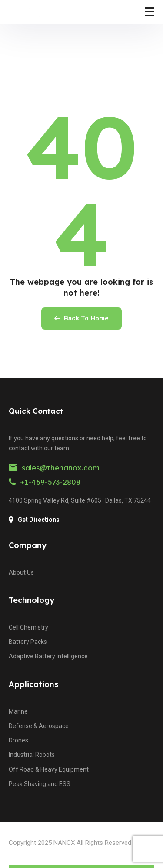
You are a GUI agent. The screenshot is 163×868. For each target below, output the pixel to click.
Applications (33, 684)
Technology (32, 600)
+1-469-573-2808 (45, 482)
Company (28, 545)
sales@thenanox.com (54, 468)
